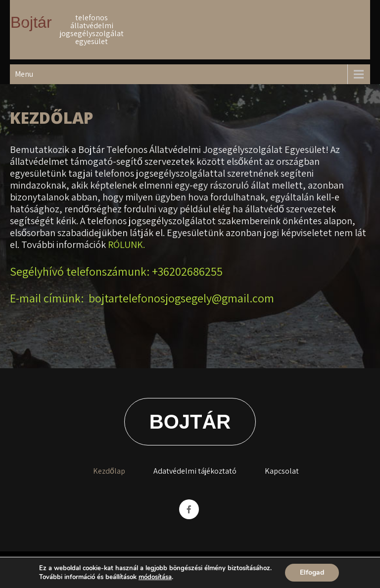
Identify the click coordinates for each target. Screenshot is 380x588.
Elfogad (312, 572)
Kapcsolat (282, 471)
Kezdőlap (109, 471)
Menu (24, 74)
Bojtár (31, 22)
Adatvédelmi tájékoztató (195, 471)
